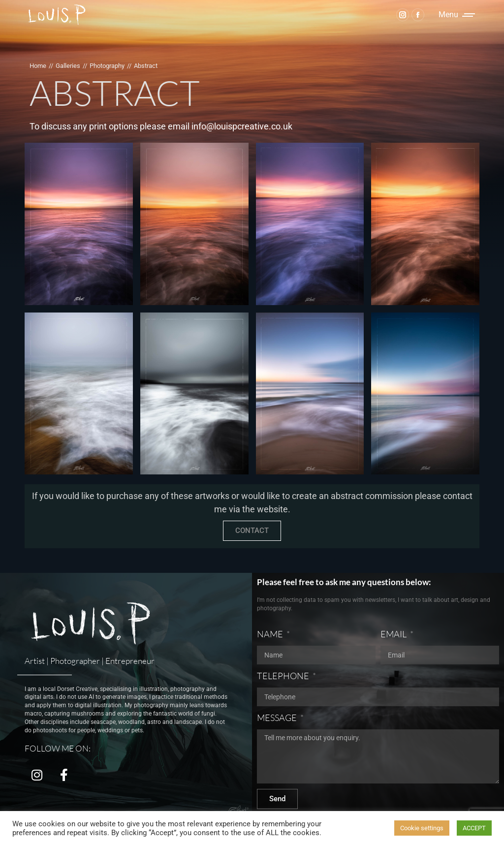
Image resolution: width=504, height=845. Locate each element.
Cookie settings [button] (422, 828)
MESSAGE (278, 718)
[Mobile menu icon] (457, 15)
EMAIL (394, 634)
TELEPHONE (284, 676)
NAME (271, 634)
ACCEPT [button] (474, 828)
